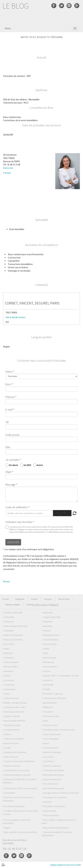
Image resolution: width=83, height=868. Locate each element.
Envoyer (13, 542)
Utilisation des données (19, 522)
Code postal (12, 435)
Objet (8, 472)
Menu (8, 28)
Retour (6, 582)
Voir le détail (11, 317)
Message (10, 485)
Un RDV (27, 465)
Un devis (13, 465)
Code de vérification (17, 507)
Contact (7, 173)
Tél (7, 422)
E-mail (9, 409)
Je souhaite (12, 460)
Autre (40, 465)
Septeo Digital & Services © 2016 (65, 865)
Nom (8, 384)
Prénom (10, 397)
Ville (8, 447)
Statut (9, 372)
